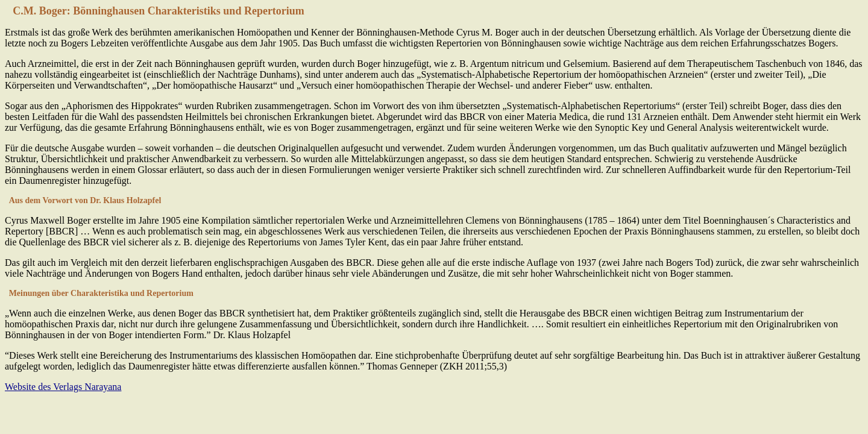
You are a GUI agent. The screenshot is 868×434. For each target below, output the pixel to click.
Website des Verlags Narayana (63, 387)
